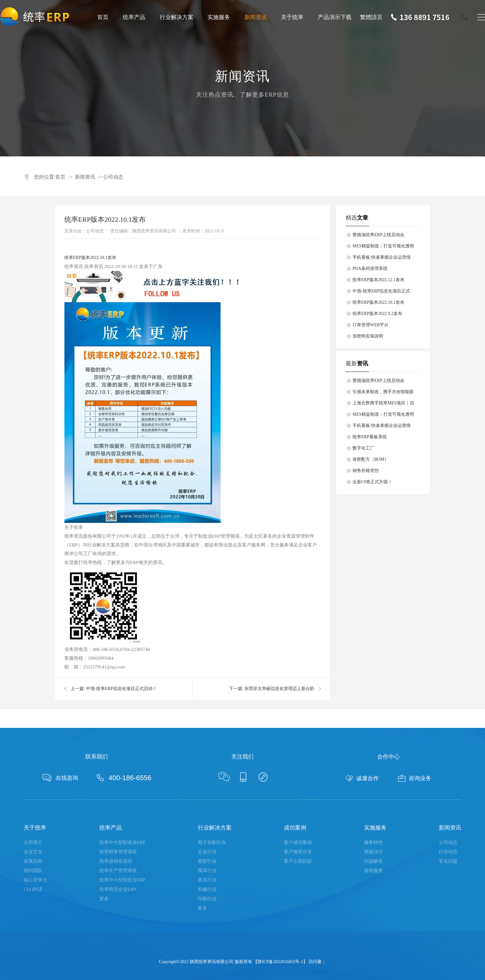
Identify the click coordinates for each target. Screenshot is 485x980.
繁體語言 (371, 17)
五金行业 (207, 852)
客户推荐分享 (298, 852)
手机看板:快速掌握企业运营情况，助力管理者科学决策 (382, 259)
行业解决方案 (177, 17)
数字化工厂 (363, 448)
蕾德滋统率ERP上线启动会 (378, 235)
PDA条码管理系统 (370, 269)
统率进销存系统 (116, 861)
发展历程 (33, 861)
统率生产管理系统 (118, 871)
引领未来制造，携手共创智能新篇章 (383, 394)
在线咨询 (60, 778)
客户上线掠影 (298, 861)
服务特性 (373, 842)
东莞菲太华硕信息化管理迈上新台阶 (279, 689)
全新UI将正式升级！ (372, 482)
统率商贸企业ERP (118, 889)
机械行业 (207, 889)
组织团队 (33, 871)
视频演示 (373, 852)
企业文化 (33, 852)
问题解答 (373, 861)
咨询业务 (415, 778)
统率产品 (134, 17)
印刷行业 (207, 899)
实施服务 (219, 17)
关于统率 (292, 17)
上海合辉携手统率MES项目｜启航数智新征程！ (383, 405)
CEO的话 (33, 889)
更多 (104, 899)
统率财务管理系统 (118, 852)
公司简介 (33, 842)
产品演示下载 (335, 17)
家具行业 (207, 880)
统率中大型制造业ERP (122, 842)
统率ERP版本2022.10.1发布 (90, 258)
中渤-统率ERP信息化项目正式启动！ (121, 689)
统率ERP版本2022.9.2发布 (377, 314)
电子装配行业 (212, 842)
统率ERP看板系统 (370, 437)
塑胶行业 (207, 861)
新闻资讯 (256, 17)
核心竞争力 (35, 880)
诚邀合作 (362, 778)
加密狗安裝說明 (368, 336)
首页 (103, 17)
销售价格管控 (366, 471)
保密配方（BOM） (371, 459)
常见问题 (448, 861)
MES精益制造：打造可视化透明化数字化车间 (383, 248)
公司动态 (113, 177)
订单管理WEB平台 (370, 325)
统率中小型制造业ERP (122, 880)
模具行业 (207, 871)
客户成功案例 (298, 842)
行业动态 (448, 852)
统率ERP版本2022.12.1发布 (378, 280)
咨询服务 (373, 871)
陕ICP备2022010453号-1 (280, 962)
